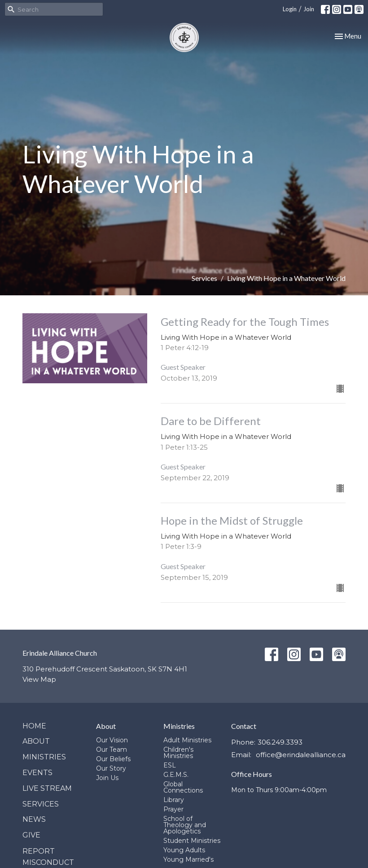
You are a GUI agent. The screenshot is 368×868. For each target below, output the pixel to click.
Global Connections (183, 787)
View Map (39, 679)
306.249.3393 (280, 742)
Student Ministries (192, 841)
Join (309, 9)
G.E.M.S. (176, 775)
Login (290, 9)
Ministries (44, 757)
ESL (170, 765)
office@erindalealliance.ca (301, 755)
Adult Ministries (187, 740)
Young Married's (188, 859)
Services (204, 278)
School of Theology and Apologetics (185, 825)
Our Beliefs (113, 759)
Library (174, 800)
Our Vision (112, 740)
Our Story (111, 768)
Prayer (173, 809)
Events (37, 773)
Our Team (112, 750)
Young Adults (184, 850)
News (34, 819)
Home (34, 726)
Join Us (107, 778)
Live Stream (47, 788)
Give (31, 835)
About (36, 741)
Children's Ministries (178, 753)
